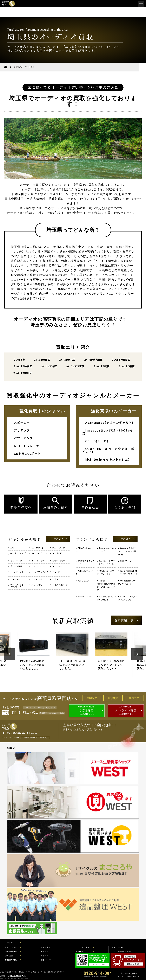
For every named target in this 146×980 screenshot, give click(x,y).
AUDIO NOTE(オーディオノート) (106, 572)
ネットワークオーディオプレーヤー (19, 586)
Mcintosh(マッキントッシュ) (107, 459)
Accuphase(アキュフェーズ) (107, 550)
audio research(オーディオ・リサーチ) (128, 572)
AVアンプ (14, 548)
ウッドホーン (16, 561)
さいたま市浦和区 (75, 366)
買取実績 (9, 956)
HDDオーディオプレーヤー (19, 554)
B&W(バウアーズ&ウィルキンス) (127, 598)
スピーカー (22, 423)
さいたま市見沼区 (121, 359)
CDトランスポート (27, 454)
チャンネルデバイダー (40, 573)
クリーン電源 (16, 566)
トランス (56, 579)
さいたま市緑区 (126, 366)
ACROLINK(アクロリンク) (85, 563)
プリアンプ (22, 430)
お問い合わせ (117, 947)
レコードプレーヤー (28, 446)
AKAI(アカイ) (126, 561)
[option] (34, 654)
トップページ (11, 943)
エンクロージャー (39, 561)
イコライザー (58, 553)
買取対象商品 (11, 952)
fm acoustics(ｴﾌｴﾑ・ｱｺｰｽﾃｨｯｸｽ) (108, 432)
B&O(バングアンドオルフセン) (107, 598)
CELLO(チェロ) (97, 441)
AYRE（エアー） (85, 581)
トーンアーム (37, 579)
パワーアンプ (23, 438)
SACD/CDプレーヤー (40, 553)
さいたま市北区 (67, 359)
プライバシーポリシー (121, 952)
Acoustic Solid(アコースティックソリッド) (127, 551)
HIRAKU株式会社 (17, 976)
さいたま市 (19, 359)
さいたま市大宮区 (93, 359)
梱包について (47, 960)
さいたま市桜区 (49, 366)
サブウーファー (38, 566)
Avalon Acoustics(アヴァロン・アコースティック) (106, 585)
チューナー (57, 572)
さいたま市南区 (101, 366)
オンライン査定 (83, 947)
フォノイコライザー (61, 585)
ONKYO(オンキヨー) (84, 550)
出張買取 (45, 956)
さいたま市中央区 (22, 366)
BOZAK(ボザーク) (86, 597)
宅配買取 (45, 952)
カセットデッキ (59, 561)
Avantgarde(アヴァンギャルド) (109, 423)
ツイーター (15, 579)
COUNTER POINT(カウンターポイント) (108, 450)
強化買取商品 (11, 960)
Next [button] (137, 654)
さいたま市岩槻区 (22, 373)
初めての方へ (11, 947)
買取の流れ (46, 947)
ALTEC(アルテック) (84, 572)
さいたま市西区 (42, 359)
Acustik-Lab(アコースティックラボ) (106, 563)
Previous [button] (9, 654)
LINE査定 (81, 952)
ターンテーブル (17, 572)
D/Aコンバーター (60, 548)
